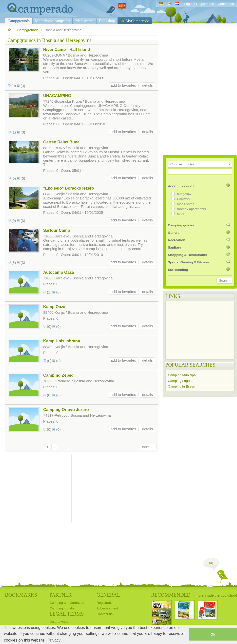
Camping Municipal (182, 375)
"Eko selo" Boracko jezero (69, 188)
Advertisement (107, 608)
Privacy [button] (54, 640)
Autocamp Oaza (59, 272)
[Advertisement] (38, 487)
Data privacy (59, 622)
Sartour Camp (57, 230)
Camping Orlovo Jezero (66, 410)
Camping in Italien (63, 608)
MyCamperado (137, 21)
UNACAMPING (57, 96)
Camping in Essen (181, 386)
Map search (84, 21)
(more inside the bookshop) (216, 595)
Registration (205, 4)
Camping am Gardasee (67, 603)
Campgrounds (19, 21)
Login (188, 4)
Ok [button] (213, 634)
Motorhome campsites (52, 21)
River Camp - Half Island (67, 49)
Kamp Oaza (54, 307)
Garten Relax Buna (61, 142)
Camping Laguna (181, 381)
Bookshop (107, 21)
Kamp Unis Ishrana (62, 341)
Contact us (226, 4)
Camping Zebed (58, 375)
